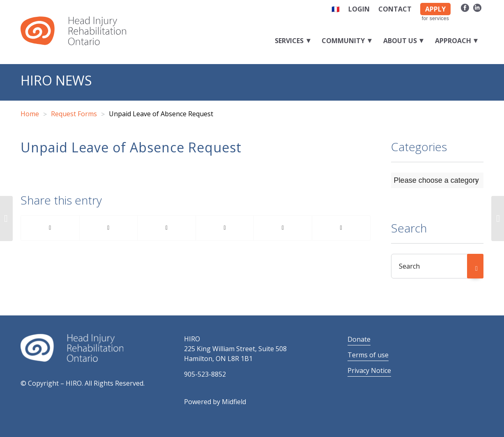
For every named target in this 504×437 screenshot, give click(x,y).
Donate (359, 339)
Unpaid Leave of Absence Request (131, 147)
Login (359, 9)
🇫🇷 (336, 9)
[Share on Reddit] (283, 228)
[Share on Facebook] (50, 228)
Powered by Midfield (215, 402)
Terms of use (368, 355)
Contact (395, 9)
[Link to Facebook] (465, 7)
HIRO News (56, 80)
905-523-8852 (205, 374)
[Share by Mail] (341, 228)
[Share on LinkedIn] (225, 228)
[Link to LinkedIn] (477, 7)
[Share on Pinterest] (167, 228)
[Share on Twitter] (109, 228)
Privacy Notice (369, 370)
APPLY (435, 9)
